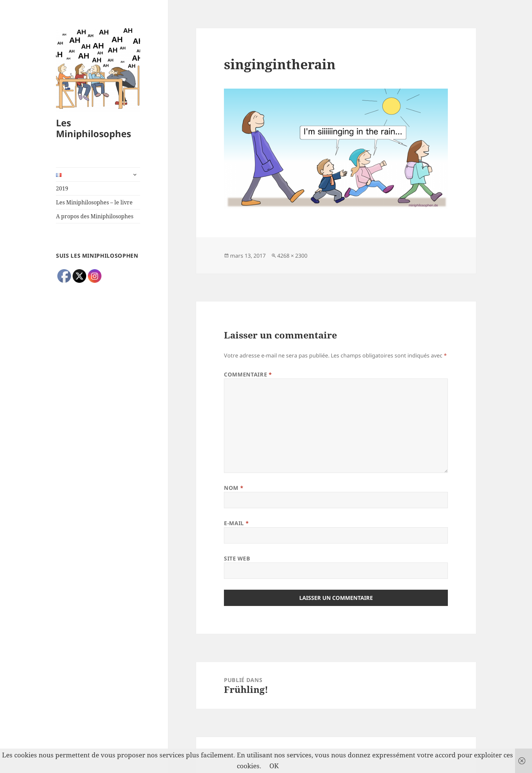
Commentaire (248, 374)
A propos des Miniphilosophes (95, 216)
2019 (62, 188)
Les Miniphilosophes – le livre (94, 202)
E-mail (236, 523)
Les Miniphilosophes (93, 128)
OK (274, 766)
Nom (234, 488)
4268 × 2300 (292, 256)
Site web (237, 558)
